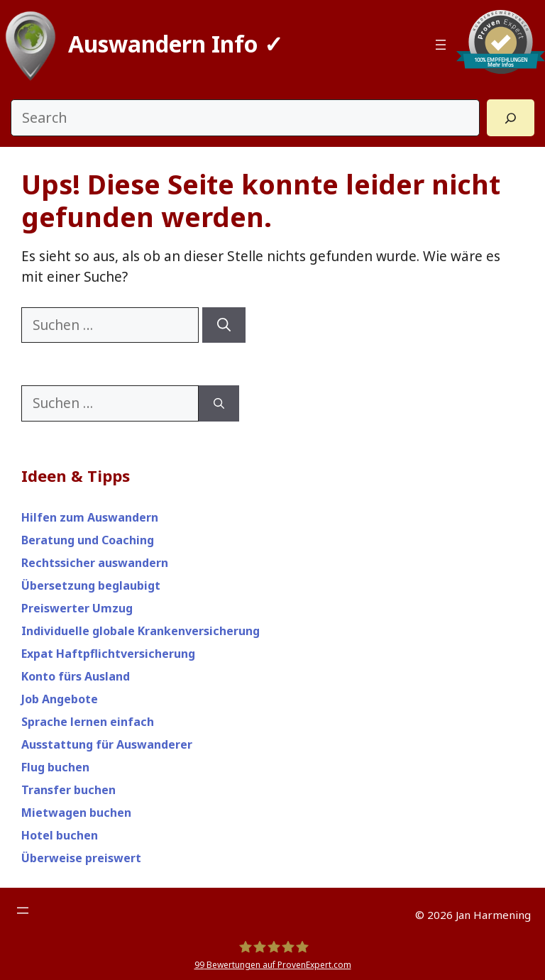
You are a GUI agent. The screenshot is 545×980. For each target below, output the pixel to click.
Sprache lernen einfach (88, 722)
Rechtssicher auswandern (95, 563)
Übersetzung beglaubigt (91, 585)
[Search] (511, 118)
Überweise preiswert (81, 858)
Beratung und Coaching (88, 540)
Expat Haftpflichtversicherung (108, 654)
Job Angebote (60, 699)
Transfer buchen (68, 790)
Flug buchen (55, 767)
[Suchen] (224, 325)
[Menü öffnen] (441, 45)
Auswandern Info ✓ (176, 44)
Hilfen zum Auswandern (90, 517)
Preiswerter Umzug (77, 608)
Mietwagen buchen (76, 813)
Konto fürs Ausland (76, 676)
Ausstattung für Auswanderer (107, 744)
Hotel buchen (60, 835)
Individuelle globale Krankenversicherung (141, 631)
